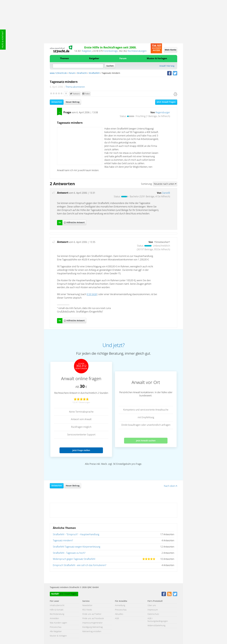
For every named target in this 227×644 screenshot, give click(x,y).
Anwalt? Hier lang (167, 66)
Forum (123, 59)
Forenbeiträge (110, 51)
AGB (117, 619)
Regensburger (163, 113)
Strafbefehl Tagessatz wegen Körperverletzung (77, 547)
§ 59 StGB (92, 294)
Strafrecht (82, 73)
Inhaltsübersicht (57, 606)
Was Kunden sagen (58, 623)
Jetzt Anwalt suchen (146, 441)
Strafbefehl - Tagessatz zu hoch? (69, 553)
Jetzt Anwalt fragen (166, 102)
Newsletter (87, 606)
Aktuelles (119, 614)
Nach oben (171, 486)
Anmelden (54, 619)
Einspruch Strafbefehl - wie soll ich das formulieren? (80, 565)
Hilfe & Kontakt (3, 40)
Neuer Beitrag (73, 102)
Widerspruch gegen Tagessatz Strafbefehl (74, 559)
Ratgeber (87, 51)
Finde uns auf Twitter (92, 614)
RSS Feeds (87, 610)
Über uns (152, 606)
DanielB (166, 193)
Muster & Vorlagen (157, 59)
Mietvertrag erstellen (92, 632)
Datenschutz (153, 614)
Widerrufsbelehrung (156, 626)
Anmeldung (120, 606)
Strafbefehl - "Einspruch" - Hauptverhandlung (76, 534)
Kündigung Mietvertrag (93, 627)
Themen (64, 59)
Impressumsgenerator (92, 623)
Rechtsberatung (57, 614)
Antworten (57, 102)
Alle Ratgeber (56, 632)
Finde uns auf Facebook (93, 619)
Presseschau (56, 627)
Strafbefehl (94, 73)
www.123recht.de (58, 73)
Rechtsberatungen (137, 51)
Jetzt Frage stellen (81, 450)
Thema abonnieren (75, 87)
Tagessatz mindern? (63, 541)
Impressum (153, 610)
